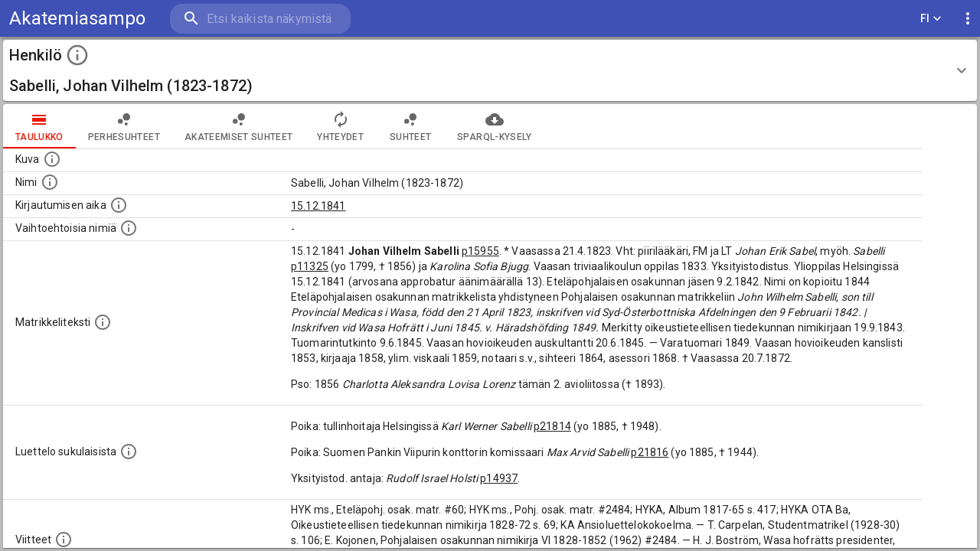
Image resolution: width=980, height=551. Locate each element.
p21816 (650, 452)
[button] (490, 70)
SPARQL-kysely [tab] (494, 126)
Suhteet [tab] (410, 126)
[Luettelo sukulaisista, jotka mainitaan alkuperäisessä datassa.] (129, 452)
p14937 (499, 478)
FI (931, 19)
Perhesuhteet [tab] (124, 126)
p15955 (480, 251)
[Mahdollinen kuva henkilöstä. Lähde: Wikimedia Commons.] (52, 159)
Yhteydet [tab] (340, 126)
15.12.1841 (318, 206)
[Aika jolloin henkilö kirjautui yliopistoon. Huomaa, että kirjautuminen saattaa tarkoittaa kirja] (119, 205)
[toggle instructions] (77, 55)
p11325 (310, 266)
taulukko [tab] (39, 126)
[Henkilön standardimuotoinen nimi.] (50, 182)
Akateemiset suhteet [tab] (239, 126)
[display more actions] (968, 19)
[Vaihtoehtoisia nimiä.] (129, 228)
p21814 (552, 426)
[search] (260, 19)
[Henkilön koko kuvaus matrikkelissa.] (103, 322)
